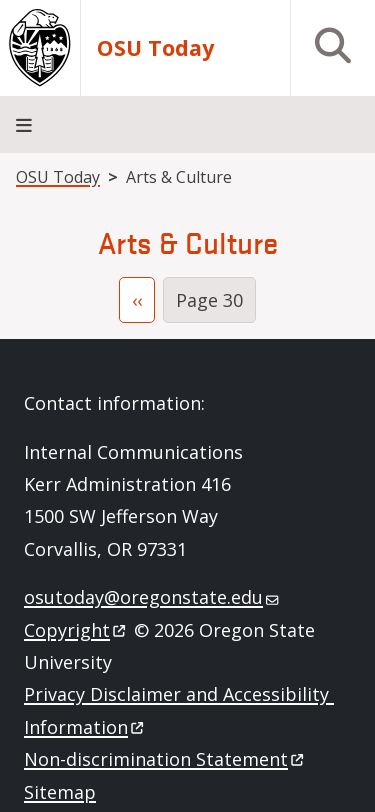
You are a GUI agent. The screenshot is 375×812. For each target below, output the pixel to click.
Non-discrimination (165, 759)
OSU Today (155, 48)
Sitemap (60, 792)
